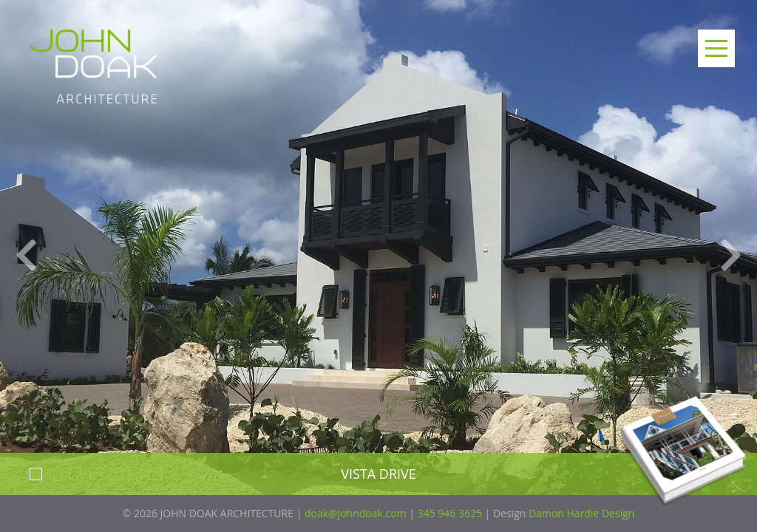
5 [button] (116, 474)
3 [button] (76, 474)
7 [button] (156, 474)
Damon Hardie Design (581, 513)
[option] (378, 266)
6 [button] (136, 474)
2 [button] (56, 474)
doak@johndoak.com (356, 513)
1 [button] (36, 474)
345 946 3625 (450, 513)
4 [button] (96, 474)
